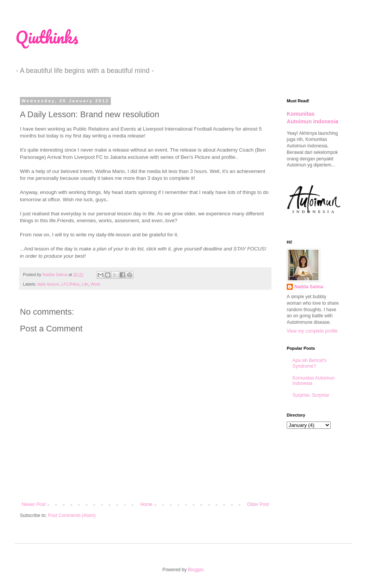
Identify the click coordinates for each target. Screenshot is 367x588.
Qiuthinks (47, 37)
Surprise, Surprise (311, 395)
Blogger (196, 570)
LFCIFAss (70, 284)
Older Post (258, 504)
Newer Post (34, 504)
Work (95, 284)
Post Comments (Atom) (72, 515)
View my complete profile (312, 331)
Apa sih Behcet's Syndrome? (309, 363)
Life (85, 284)
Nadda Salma (309, 287)
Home (146, 504)
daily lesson (48, 284)
